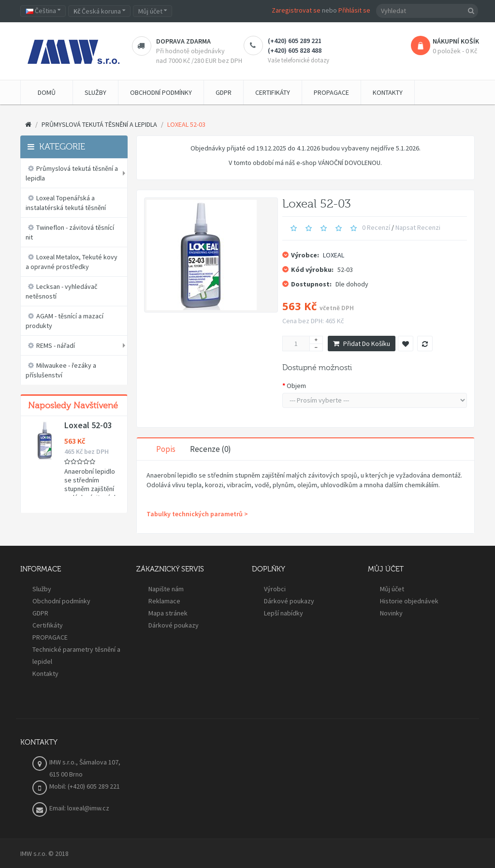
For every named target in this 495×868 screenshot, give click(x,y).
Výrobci (275, 589)
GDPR (40, 613)
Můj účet (392, 589)
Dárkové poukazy (174, 625)
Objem (296, 386)
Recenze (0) (211, 449)
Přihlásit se (354, 10)
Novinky (391, 613)
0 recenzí (376, 227)
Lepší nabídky (284, 613)
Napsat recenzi (418, 227)
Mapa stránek (168, 613)
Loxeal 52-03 (88, 425)
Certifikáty (48, 625)
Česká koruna (99, 11)
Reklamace (164, 601)
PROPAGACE (50, 637)
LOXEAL (334, 255)
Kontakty (45, 673)
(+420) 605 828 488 (295, 50)
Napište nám (166, 589)
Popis (166, 449)
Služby (42, 589)
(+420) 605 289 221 (295, 41)
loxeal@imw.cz (88, 808)
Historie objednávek (409, 601)
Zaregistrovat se (296, 10)
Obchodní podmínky (61, 601)
